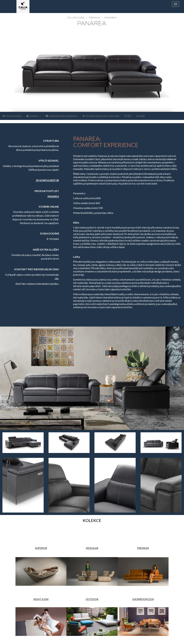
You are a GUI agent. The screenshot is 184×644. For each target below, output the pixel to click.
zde (57, 278)
